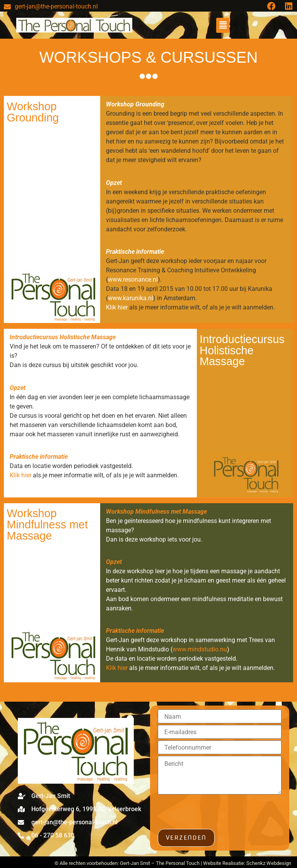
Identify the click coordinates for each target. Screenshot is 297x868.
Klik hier (117, 307)
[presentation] (217, 814)
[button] (223, 25)
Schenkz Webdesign (269, 863)
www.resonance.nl (133, 279)
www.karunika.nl (131, 298)
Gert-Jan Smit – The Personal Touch (160, 863)
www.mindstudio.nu (200, 649)
